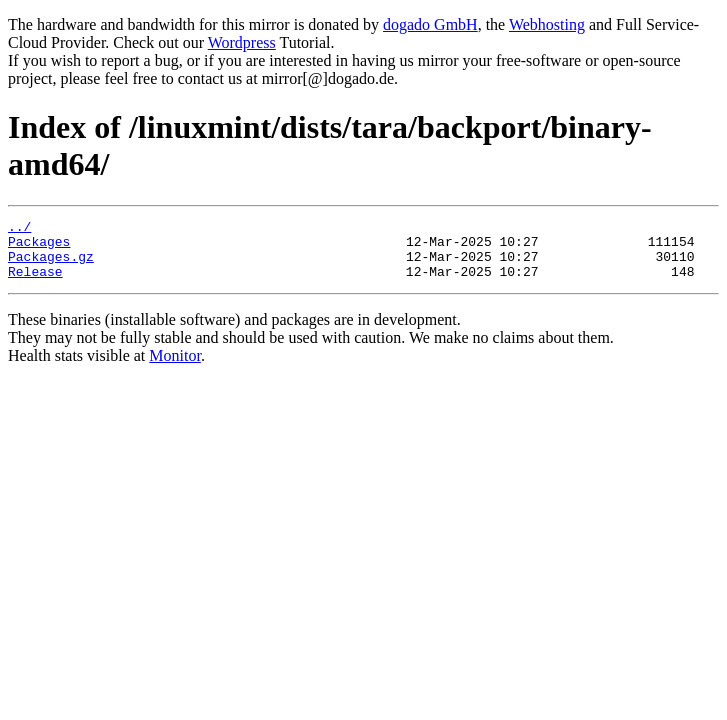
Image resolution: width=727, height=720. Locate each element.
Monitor (175, 367)
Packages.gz (51, 265)
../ (19, 229)
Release (35, 283)
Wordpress (242, 42)
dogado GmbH (430, 24)
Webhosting (547, 24)
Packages (39, 247)
